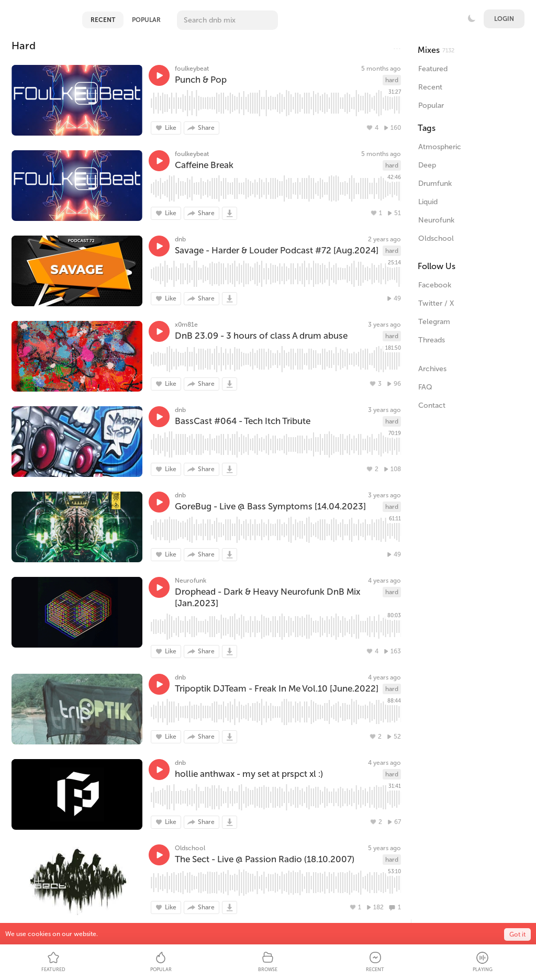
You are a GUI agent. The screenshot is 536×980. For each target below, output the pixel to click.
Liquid (428, 202)
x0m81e (186, 325)
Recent (103, 20)
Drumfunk (435, 183)
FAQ (425, 387)
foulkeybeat (192, 69)
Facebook (435, 285)
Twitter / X (436, 303)
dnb (180, 239)
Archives (432, 369)
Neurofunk (191, 581)
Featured (433, 69)
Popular (146, 20)
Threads (432, 340)
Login (504, 19)
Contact (432, 405)
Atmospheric (440, 147)
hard (392, 80)
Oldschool (190, 848)
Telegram (434, 322)
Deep (427, 165)
